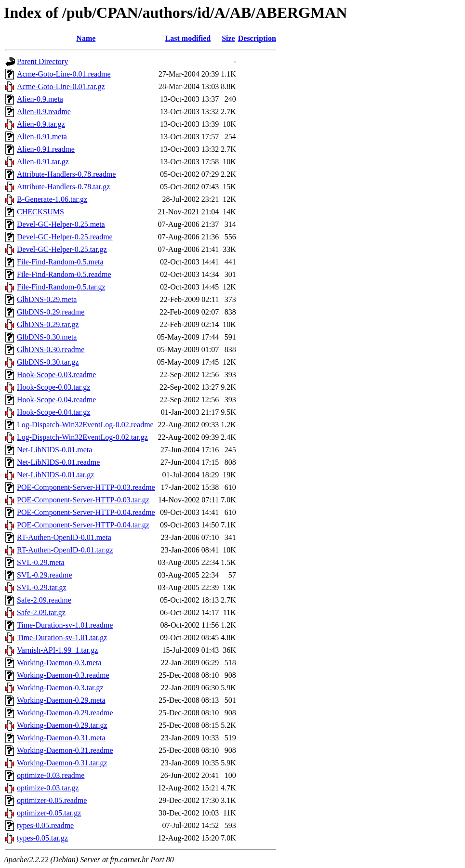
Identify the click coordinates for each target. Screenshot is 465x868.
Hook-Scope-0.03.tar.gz (53, 387)
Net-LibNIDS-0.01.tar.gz (55, 475)
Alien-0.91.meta (42, 137)
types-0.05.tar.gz (42, 838)
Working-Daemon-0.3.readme (63, 675)
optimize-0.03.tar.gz (48, 788)
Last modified (188, 38)
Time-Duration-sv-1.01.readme (65, 625)
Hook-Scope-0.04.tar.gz (53, 412)
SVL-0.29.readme (45, 575)
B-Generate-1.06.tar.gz (52, 199)
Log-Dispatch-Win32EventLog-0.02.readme (85, 425)
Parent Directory (42, 61)
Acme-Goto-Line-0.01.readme (64, 74)
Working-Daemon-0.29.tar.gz (62, 725)
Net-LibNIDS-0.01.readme (58, 462)
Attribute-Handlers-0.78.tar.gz (63, 187)
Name (86, 38)
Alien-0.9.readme (44, 112)
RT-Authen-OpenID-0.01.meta (64, 537)
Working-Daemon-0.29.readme (65, 713)
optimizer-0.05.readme (52, 800)
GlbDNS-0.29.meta (47, 299)
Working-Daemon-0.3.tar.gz (60, 688)
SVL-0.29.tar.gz (42, 587)
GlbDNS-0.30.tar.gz (48, 362)
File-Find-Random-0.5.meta (60, 262)
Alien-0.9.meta (40, 99)
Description (257, 38)
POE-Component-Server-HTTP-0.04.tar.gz (83, 525)
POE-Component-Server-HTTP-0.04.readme (86, 512)
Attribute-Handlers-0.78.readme (66, 174)
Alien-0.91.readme (46, 149)
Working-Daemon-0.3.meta (59, 663)
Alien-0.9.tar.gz (41, 124)
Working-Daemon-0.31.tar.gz (62, 763)
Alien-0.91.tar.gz (43, 162)
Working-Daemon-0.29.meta (61, 700)
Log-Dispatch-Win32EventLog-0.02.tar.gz (82, 437)
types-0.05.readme (45, 825)
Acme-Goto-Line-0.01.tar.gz (61, 86)
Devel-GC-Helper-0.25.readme (65, 237)
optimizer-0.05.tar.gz (49, 813)
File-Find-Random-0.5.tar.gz (61, 287)
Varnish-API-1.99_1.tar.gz (57, 650)
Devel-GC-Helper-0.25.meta (61, 224)
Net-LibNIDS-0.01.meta (54, 450)
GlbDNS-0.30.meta (47, 337)
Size (228, 38)
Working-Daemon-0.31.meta (61, 738)
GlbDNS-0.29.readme (51, 312)
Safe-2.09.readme (44, 600)
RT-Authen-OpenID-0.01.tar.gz (65, 550)
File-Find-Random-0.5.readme (64, 274)
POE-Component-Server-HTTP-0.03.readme (86, 487)
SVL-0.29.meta (41, 562)
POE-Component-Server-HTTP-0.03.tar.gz (83, 500)
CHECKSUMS (40, 212)
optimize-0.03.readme (51, 775)
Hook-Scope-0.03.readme (56, 375)
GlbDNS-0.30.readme (51, 349)
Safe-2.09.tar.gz (41, 612)
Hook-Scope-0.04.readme (56, 400)
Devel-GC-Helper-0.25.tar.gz (62, 249)
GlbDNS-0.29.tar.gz (48, 324)
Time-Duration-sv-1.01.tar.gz (62, 638)
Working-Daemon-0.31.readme (65, 750)
